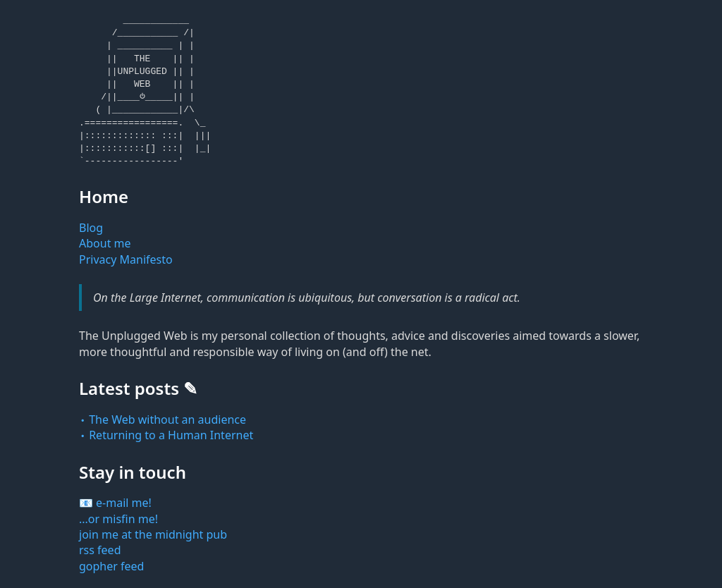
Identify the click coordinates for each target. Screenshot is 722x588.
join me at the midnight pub (153, 534)
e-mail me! (124, 503)
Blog (91, 228)
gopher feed (111, 566)
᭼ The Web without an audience (163, 419)
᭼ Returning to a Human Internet (166, 435)
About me (105, 243)
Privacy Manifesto (126, 259)
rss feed (100, 550)
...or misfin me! (118, 519)
